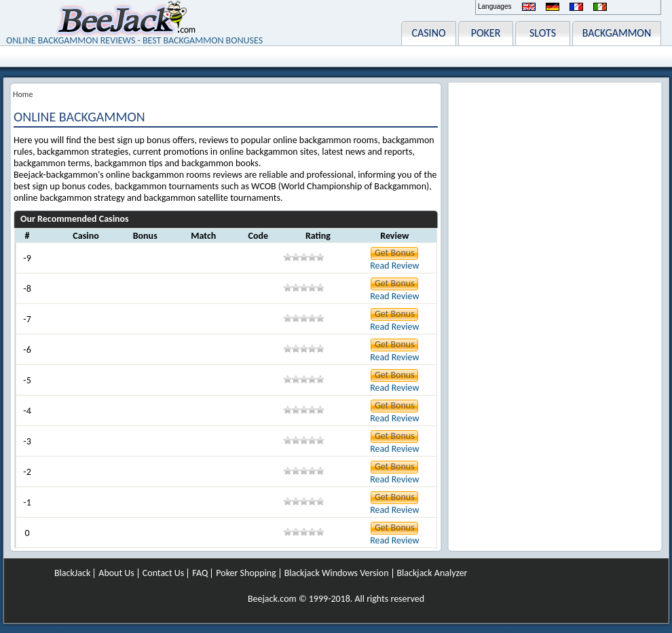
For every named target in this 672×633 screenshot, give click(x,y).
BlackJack (72, 573)
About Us (116, 573)
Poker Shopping (246, 573)
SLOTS (543, 33)
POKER (486, 33)
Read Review (394, 266)
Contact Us (164, 573)
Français (576, 7)
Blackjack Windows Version (337, 573)
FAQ (200, 573)
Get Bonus (395, 253)
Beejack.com (272, 599)
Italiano (600, 7)
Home (23, 94)
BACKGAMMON (617, 33)
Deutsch (553, 7)
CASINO (428, 33)
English (529, 7)
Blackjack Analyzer (432, 573)
